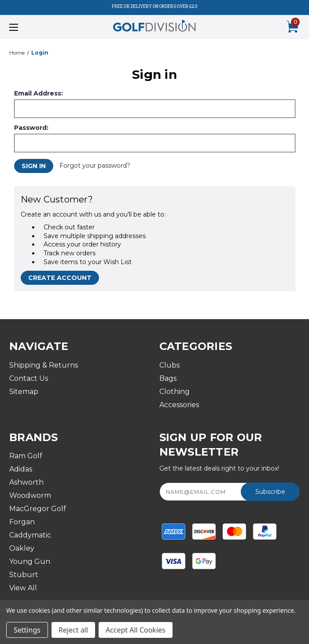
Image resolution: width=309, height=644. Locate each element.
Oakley (22, 548)
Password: (31, 128)
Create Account (60, 278)
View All (23, 588)
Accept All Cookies (136, 630)
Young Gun (30, 561)
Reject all (73, 630)
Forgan (22, 522)
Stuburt (24, 575)
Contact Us (29, 378)
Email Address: (39, 93)
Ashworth (26, 482)
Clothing (175, 392)
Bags (168, 378)
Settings (27, 630)
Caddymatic (30, 535)
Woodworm (30, 495)
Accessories (179, 405)
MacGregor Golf (38, 509)
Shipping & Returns (44, 365)
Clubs (169, 365)
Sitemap (24, 392)
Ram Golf (26, 456)
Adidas (21, 469)
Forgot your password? (95, 166)
